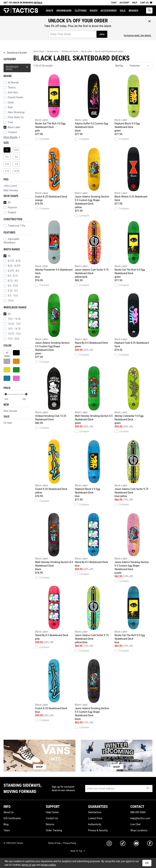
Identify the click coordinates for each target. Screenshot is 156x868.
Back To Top (78, 851)
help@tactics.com (140, 818)
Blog (6, 824)
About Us (9, 812)
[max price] (26, 399)
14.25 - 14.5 (12, 324)
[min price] (9, 399)
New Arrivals (10, 411)
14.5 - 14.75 (12, 329)
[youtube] (136, 844)
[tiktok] (123, 844)
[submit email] (148, 788)
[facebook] (150, 844)
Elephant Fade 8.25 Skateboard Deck (134, 320)
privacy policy (48, 865)
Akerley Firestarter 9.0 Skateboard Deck (54, 249)
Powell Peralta (15, 97)
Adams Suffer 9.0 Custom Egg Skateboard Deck (94, 103)
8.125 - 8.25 (12, 261)
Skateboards (53, 51)
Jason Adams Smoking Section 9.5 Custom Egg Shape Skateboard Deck (94, 178)
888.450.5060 (138, 812)
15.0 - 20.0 (11, 339)
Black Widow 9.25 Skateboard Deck (134, 174)
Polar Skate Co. (16, 117)
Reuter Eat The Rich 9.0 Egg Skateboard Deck (54, 103)
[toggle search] (149, 10)
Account (124, 3)
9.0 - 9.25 (11, 286)
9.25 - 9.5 (11, 291)
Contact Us (52, 818)
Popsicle (12, 207)
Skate (50, 11)
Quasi (11, 102)
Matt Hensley (11, 190)
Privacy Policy (70, 843)
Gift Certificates (12, 818)
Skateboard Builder (15, 53)
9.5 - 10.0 (11, 296)
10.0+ (9, 301)
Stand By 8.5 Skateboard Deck (94, 321)
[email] (119, 789)
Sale (123, 11)
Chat (114, 3)
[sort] (140, 66)
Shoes (94, 11)
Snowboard (64, 11)
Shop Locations (139, 830)
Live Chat (135, 824)
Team (7, 830)
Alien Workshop (16, 112)
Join (102, 34)
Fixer (10, 122)
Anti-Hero (13, 92)
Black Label (12, 127)
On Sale (8, 423)
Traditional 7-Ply (16, 226)
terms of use (29, 865)
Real (10, 107)
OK (147, 863)
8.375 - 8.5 (11, 271)
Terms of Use (54, 843)
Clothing (81, 11)
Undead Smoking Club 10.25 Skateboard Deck (54, 394)
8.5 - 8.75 (11, 276)
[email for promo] (72, 34)
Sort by (119, 66)
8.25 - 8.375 (12, 266)
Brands (133, 11)
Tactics (21, 11)
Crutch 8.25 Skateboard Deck (54, 174)
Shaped (12, 212)
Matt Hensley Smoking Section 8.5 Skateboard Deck (94, 395)
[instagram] (109, 844)
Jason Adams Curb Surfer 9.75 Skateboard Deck (94, 249)
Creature (12, 132)
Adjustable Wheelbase (11, 241)
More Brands (12, 137)
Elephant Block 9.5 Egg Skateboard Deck (134, 103)
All (7, 202)
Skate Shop (39, 51)
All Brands (13, 83)
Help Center (52, 812)
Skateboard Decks (17, 67)
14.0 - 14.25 (12, 319)
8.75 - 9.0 (11, 281)
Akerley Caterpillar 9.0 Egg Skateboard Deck (134, 395)
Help (135, 3)
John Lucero (10, 186)
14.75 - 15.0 (12, 334)
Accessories (109, 11)
